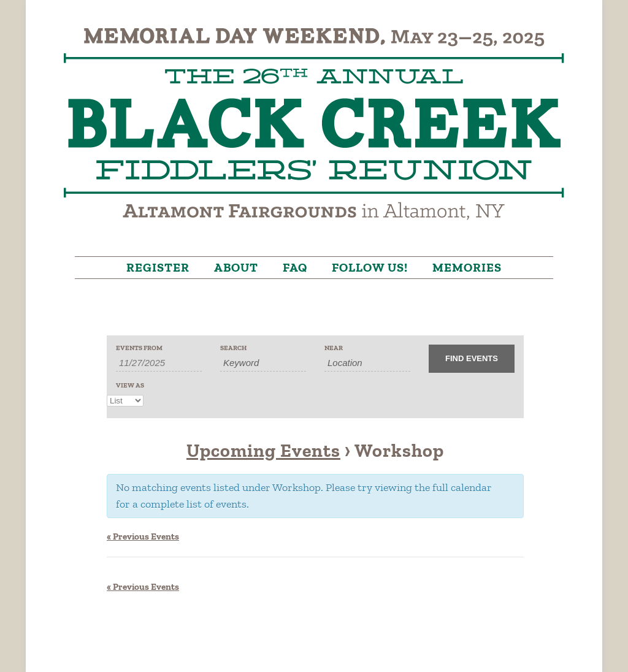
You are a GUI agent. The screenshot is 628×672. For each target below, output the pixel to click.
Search (233, 348)
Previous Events (143, 536)
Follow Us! (370, 267)
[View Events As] (125, 401)
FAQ (295, 267)
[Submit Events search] (472, 359)
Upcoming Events (263, 451)
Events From (139, 348)
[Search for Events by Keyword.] (263, 363)
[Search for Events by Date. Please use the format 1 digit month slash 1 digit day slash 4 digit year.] (159, 363)
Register (158, 267)
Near (334, 348)
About (236, 267)
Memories (467, 267)
